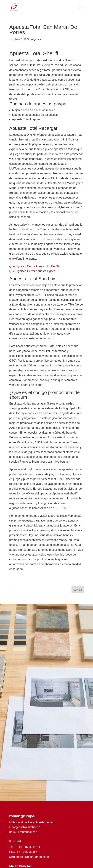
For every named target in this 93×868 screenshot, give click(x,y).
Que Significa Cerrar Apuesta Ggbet (32, 271)
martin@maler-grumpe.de (33, 857)
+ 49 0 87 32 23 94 (28, 847)
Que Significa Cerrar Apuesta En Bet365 (35, 266)
